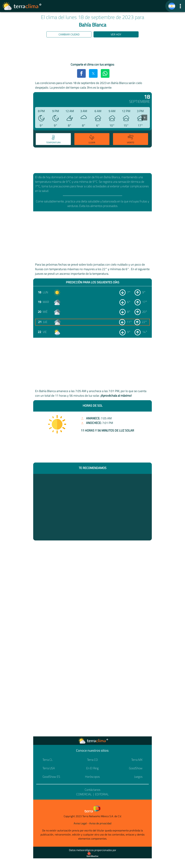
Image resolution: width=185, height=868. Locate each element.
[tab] (53, 139)
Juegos (138, 777)
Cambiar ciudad (69, 34)
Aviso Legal (80, 823)
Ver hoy (116, 34)
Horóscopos (92, 777)
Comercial (84, 794)
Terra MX (137, 760)
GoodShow (136, 768)
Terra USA (49, 768)
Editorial (102, 794)
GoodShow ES (51, 777)
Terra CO (92, 760)
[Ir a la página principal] (22, 6)
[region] (92, 51)
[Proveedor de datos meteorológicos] (92, 855)
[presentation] (144, 118)
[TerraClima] (172, 6)
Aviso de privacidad (100, 823)
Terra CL (48, 760)
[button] (180, 6)
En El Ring (92, 768)
